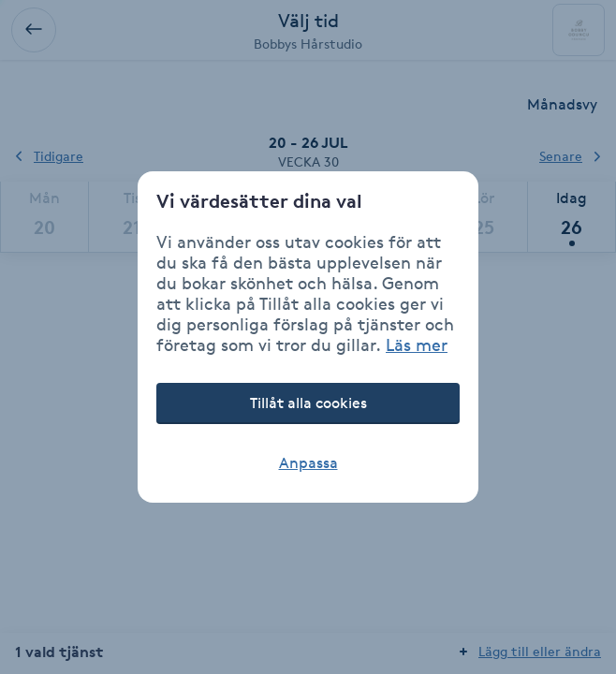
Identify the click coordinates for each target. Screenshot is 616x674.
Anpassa (308, 463)
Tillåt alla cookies (308, 403)
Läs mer (417, 344)
